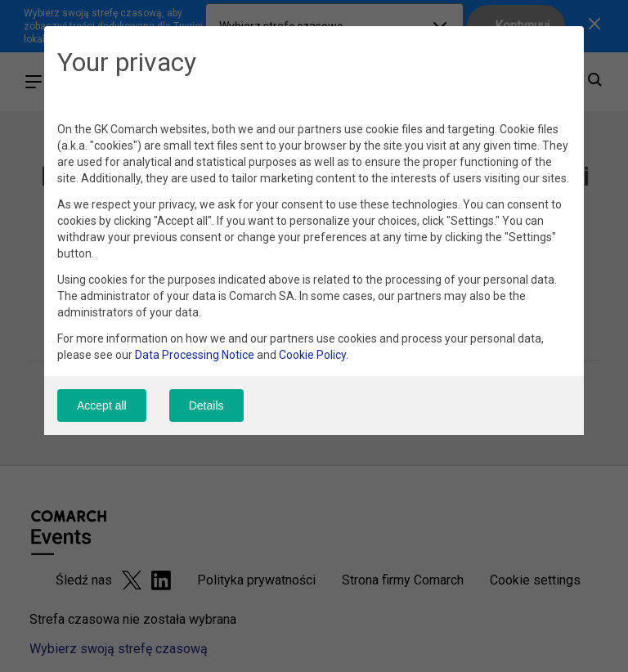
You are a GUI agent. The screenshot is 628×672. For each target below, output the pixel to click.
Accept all (102, 405)
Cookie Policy (312, 355)
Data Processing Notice (195, 355)
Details (206, 405)
